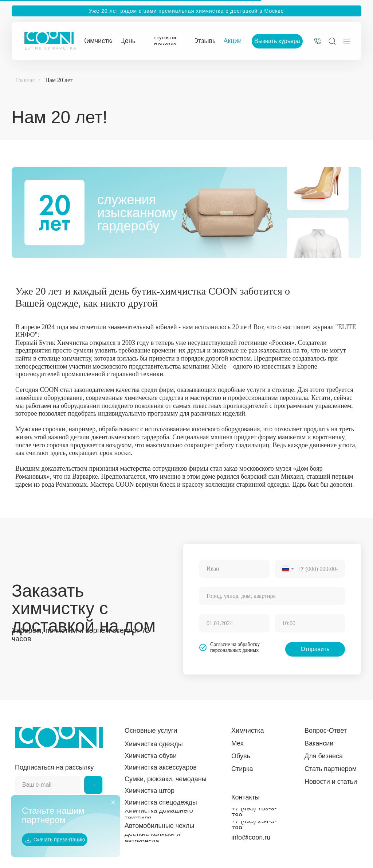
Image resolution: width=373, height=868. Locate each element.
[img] (317, 41)
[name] (234, 569)
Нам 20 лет (59, 80)
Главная (25, 80)
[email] (48, 785)
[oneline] (272, 596)
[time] (310, 623)
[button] (277, 41)
